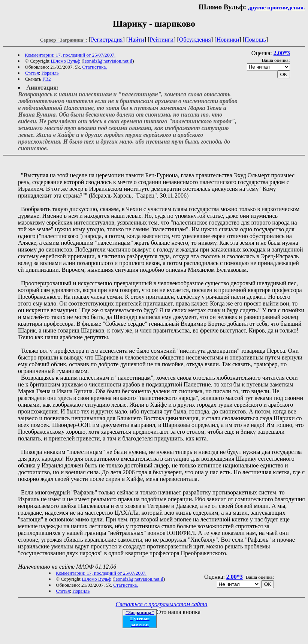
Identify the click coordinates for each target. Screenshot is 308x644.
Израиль (50, 73)
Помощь (255, 40)
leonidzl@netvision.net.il (108, 61)
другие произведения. (277, 7)
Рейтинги (162, 40)
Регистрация (107, 40)
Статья (32, 73)
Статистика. (95, 67)
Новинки (228, 40)
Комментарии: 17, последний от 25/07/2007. (70, 55)
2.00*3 (282, 53)
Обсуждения (195, 40)
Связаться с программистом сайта (162, 604)
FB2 (46, 79)
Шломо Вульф (65, 61)
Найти (136, 40)
